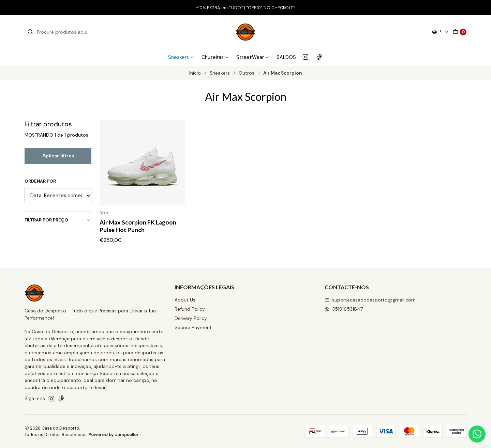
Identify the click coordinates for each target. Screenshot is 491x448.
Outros (247, 73)
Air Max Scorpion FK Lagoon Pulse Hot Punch (138, 226)
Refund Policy (190, 309)
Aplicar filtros (58, 156)
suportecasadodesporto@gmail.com (370, 300)
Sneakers (181, 57)
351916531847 (344, 309)
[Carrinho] (460, 32)
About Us (185, 300)
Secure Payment (193, 327)
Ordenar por (40, 181)
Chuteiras (215, 57)
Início (195, 73)
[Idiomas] (440, 32)
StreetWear (253, 57)
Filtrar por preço (58, 220)
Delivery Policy (191, 318)
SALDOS (286, 57)
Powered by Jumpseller (114, 435)
